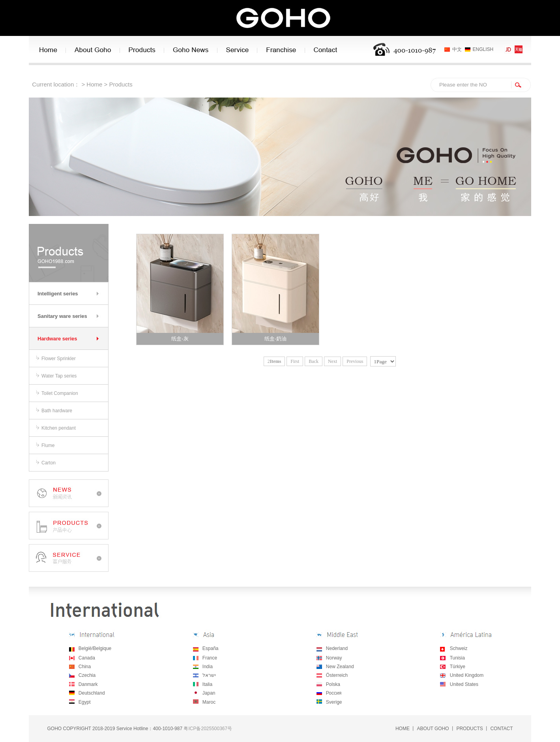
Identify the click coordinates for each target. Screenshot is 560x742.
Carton (49, 463)
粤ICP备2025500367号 (208, 729)
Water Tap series (59, 376)
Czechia (87, 675)
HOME (403, 729)
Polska (333, 684)
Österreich (337, 675)
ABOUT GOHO (433, 729)
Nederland (337, 648)
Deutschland (92, 693)
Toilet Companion (60, 393)
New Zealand (340, 667)
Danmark (88, 684)
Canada (87, 658)
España (211, 648)
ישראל (209, 675)
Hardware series (57, 339)
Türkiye (458, 667)
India (208, 667)
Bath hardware (57, 411)
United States (464, 684)
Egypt (85, 702)
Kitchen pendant (59, 428)
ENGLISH (483, 49)
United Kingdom (467, 675)
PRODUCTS (469, 729)
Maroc (209, 702)
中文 (457, 49)
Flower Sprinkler (59, 359)
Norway (334, 658)
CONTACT (501, 729)
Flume (48, 445)
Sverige (334, 702)
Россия (334, 693)
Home (94, 84)
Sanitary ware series (62, 316)
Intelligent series (58, 294)
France (210, 658)
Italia (207, 684)
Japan (209, 693)
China (85, 667)
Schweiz (459, 648)
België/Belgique (95, 648)
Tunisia (457, 658)
